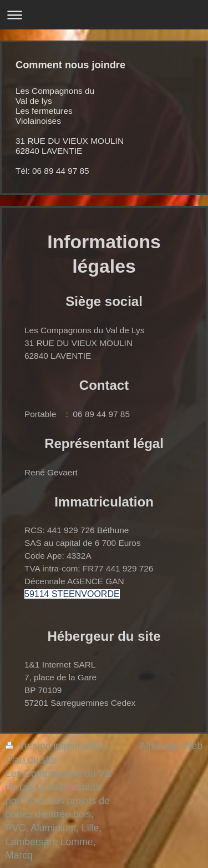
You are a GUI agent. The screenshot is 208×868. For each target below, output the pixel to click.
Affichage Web (171, 746)
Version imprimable (55, 746)
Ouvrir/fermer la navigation (104, 15)
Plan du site (31, 760)
